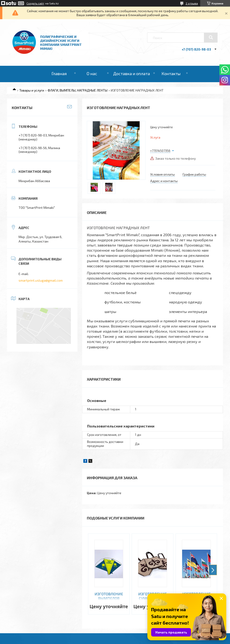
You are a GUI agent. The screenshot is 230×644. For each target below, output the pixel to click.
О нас (92, 74)
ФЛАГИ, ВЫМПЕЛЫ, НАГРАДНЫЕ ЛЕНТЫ (78, 90)
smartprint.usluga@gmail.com (41, 280)
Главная (59, 74)
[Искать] (211, 37)
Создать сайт (35, 3)
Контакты (171, 74)
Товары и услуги (32, 90)
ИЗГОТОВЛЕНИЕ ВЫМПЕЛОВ (109, 596)
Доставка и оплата (132, 74)
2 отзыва (192, 3)
